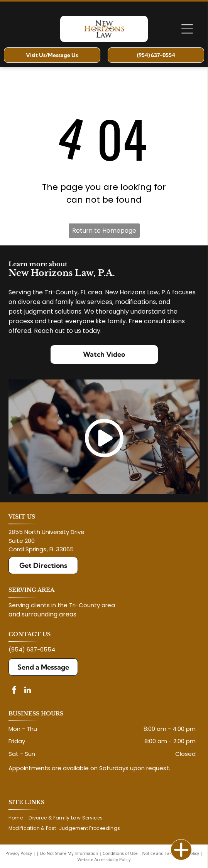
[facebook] (14, 691)
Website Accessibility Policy (104, 859)
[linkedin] (28, 691)
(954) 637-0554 (32, 649)
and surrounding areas (42, 614)
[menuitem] (19, 818)
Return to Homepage (104, 231)
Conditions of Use (120, 853)
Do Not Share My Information (69, 853)
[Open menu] (187, 29)
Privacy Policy (19, 853)
